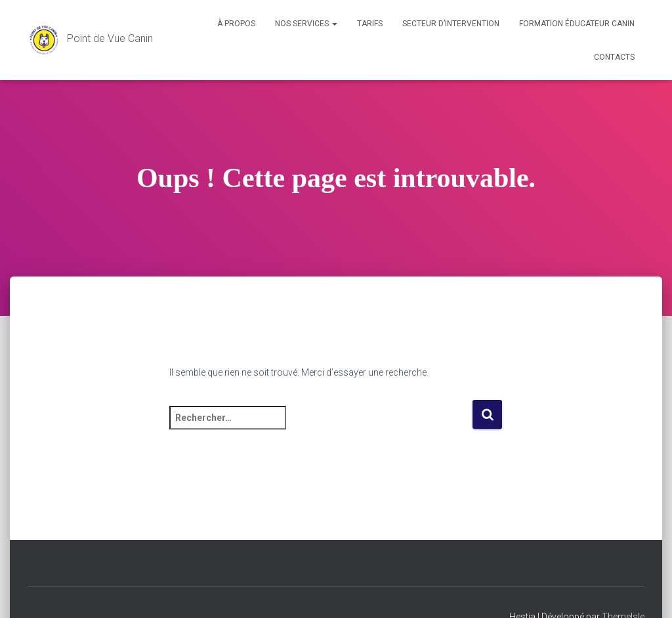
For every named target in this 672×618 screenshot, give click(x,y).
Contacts (614, 57)
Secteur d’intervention (451, 24)
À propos (236, 24)
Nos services (306, 24)
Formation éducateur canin (577, 24)
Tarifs (370, 24)
